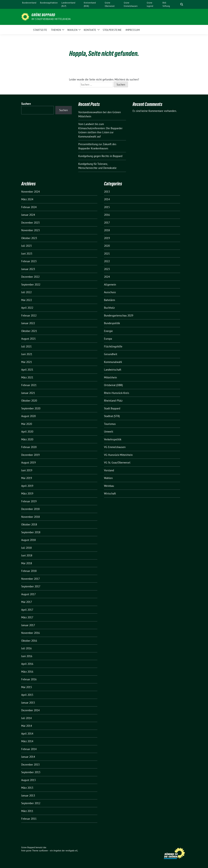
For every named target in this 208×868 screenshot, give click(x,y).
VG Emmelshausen (115, 447)
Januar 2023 (28, 269)
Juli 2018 (26, 548)
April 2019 (27, 486)
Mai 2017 (27, 602)
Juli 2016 (26, 648)
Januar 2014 (28, 757)
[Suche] (178, 4)
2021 (107, 254)
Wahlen (108, 478)
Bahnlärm (109, 300)
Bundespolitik (112, 323)
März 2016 (27, 672)
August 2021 (28, 339)
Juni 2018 (27, 555)
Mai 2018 (27, 563)
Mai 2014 (27, 726)
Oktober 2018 (29, 524)
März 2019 (27, 493)
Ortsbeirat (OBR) (113, 385)
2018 (107, 230)
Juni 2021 (27, 354)
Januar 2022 (28, 323)
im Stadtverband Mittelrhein (51, 19)
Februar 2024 (29, 207)
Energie (108, 331)
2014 (107, 199)
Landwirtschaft (113, 370)
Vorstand (109, 470)
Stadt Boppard (112, 408)
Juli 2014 (26, 718)
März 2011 (27, 811)
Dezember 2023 (30, 223)
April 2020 (27, 432)
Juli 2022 (26, 292)
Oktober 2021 (29, 331)
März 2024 (27, 199)
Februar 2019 (29, 501)
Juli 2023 (26, 246)
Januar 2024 (28, 215)
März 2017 (27, 617)
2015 (107, 207)
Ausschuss (110, 292)
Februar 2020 (29, 447)
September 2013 (31, 772)
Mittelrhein (110, 377)
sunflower (44, 851)
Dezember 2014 (30, 710)
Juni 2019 (27, 470)
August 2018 (28, 540)
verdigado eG (71, 851)
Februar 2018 (29, 571)
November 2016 (30, 633)
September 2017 (31, 586)
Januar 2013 (28, 795)
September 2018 (31, 532)
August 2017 (28, 594)
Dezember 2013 (30, 765)
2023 (107, 269)
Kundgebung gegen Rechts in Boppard (100, 156)
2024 (107, 277)
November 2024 (30, 192)
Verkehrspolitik (113, 439)
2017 (107, 223)
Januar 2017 (28, 625)
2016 (107, 215)
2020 (107, 246)
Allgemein (110, 285)
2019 (107, 238)
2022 (107, 261)
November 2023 (30, 230)
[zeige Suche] (182, 4)
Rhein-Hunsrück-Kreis (117, 393)
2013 (107, 192)
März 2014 (27, 741)
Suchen (26, 104)
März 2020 (27, 439)
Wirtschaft (110, 493)
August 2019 (28, 463)
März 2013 (27, 788)
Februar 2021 (29, 385)
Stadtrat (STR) (112, 416)
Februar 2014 (29, 749)
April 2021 (27, 370)
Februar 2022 (29, 315)
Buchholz (109, 308)
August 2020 (28, 416)
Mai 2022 (27, 300)
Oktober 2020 (29, 401)
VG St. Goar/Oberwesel (117, 463)
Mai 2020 (27, 424)
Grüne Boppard (43, 15)
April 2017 (27, 610)
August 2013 (28, 780)
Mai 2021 (27, 362)
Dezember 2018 (30, 509)
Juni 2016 (27, 656)
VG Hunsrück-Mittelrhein (118, 455)
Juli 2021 (26, 346)
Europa (108, 339)
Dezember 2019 (30, 455)
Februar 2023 (29, 261)
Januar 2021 (28, 393)
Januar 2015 (28, 703)
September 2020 (31, 408)
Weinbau (109, 486)
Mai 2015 (27, 687)
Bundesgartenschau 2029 (119, 315)
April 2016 (27, 664)
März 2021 (27, 377)
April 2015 (27, 695)
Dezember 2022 (30, 277)
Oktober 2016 (29, 641)
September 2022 (31, 285)
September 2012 (31, 803)
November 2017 (30, 579)
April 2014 (27, 734)
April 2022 (27, 308)
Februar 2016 (29, 679)
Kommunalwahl (113, 362)
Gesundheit (111, 354)
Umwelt (109, 432)
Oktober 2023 (29, 238)
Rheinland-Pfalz (113, 401)
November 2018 (30, 517)
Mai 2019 (27, 478)
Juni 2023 (27, 254)
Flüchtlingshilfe (113, 346)
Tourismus (110, 424)
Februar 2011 (29, 819)
